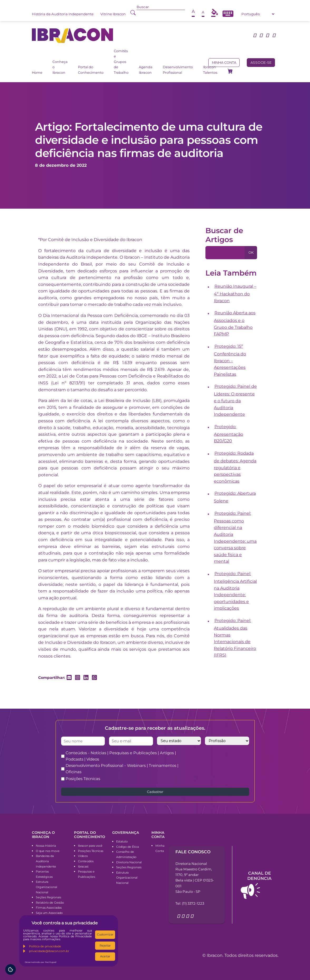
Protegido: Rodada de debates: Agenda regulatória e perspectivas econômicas (235, 467)
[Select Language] (258, 14)
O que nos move (48, 851)
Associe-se (261, 63)
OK (251, 253)
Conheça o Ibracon (60, 67)
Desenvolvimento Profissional (178, 70)
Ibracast (83, 866)
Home (37, 73)
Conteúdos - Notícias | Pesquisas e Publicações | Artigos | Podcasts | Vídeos (121, 756)
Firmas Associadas (49, 908)
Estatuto (122, 841)
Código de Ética (127, 847)
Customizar (105, 934)
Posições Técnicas (83, 779)
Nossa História (46, 846)
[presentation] (229, 760)
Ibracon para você (90, 846)
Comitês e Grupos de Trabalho (121, 62)
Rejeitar (105, 945)
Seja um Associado (49, 913)
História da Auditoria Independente (63, 14)
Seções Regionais (48, 897)
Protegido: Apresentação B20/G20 (228, 434)
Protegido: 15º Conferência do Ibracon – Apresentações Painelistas (230, 360)
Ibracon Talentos (210, 70)
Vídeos (83, 856)
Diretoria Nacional (129, 862)
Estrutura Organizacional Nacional (46, 887)
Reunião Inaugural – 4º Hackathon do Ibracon (235, 293)
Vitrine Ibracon (113, 14)
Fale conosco (193, 852)
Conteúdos (86, 861)
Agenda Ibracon (146, 70)
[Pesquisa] (225, 253)
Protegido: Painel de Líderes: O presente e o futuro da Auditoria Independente (235, 400)
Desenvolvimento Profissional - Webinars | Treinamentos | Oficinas (122, 769)
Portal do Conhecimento (91, 70)
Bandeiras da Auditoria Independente (46, 861)
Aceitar (105, 956)
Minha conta (224, 63)
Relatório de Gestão (50, 903)
